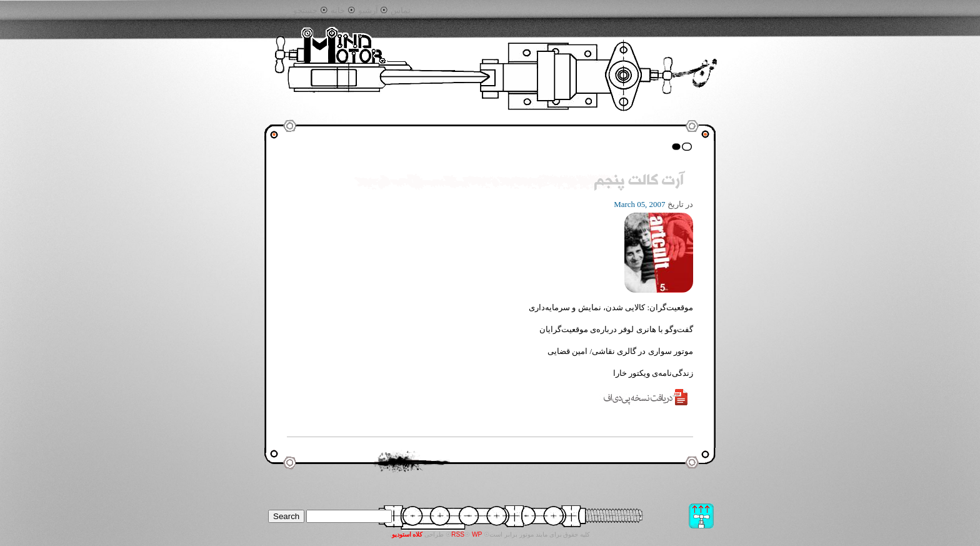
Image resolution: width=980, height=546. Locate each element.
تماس (401, 11)
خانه (338, 11)
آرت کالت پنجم (639, 182)
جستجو (305, 11)
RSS (458, 534)
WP (477, 534)
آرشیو (368, 11)
